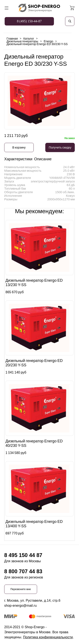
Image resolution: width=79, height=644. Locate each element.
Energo (48, 41)
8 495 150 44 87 (23, 555)
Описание (43, 159)
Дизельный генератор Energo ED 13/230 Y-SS (34, 283)
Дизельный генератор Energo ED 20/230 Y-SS (34, 363)
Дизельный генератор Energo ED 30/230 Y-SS (37, 44)
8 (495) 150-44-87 (29, 21)
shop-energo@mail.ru (20, 606)
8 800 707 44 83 (23, 571)
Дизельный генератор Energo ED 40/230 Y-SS (34, 443)
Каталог (29, 39)
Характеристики (18, 159)
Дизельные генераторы (22, 41)
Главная (12, 39)
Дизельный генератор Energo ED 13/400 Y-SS (34, 524)
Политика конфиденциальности (48, 637)
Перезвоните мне (21, 589)
